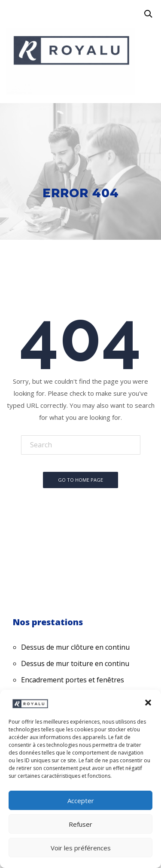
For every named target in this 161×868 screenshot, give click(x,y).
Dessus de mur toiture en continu (75, 663)
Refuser (80, 824)
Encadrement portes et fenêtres (73, 680)
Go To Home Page (80, 480)
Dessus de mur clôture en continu (75, 647)
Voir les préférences (81, 848)
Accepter (81, 801)
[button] (148, 703)
